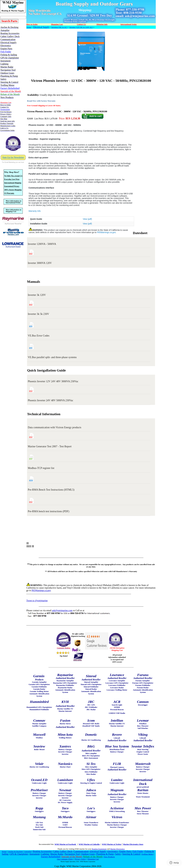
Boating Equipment (99, 849)
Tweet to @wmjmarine (37, 601)
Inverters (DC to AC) (59, 27)
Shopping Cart (93, 859)
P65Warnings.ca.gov (106, 232)
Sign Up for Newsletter (13, 157)
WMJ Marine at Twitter (112, 844)
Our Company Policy (65, 859)
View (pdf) (87, 219)
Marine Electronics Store (133, 844)
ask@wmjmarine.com (62, 610)
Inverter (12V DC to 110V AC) (81, 27)
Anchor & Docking (15, 852)
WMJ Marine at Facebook (65, 844)
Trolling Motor (147, 854)
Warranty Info (35, 211)
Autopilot (28, 852)
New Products (109, 857)
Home (29, 27)
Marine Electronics (117, 849)
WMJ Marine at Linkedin (89, 844)
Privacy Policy (80, 859)
